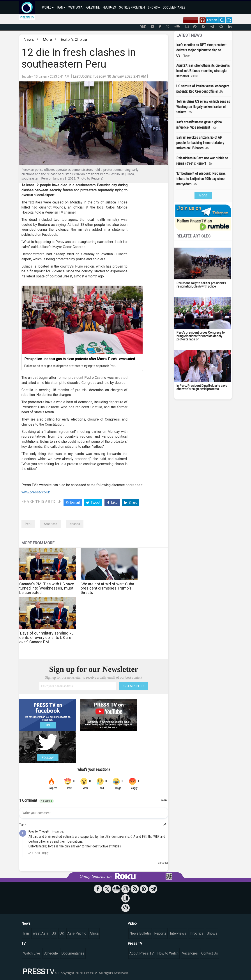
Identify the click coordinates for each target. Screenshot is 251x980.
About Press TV (142, 953)
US (54, 933)
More (47, 39)
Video (132, 923)
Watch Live (32, 953)
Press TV (135, 943)
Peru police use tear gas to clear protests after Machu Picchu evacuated (80, 359)
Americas (50, 524)
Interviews (178, 933)
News (29, 39)
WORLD (48, 7)
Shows (212, 933)
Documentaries (73, 953)
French (212, 20)
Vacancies (190, 953)
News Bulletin (140, 933)
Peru (28, 524)
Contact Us (210, 953)
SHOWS (154, 7)
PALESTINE (93, 7)
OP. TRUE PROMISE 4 (132, 7)
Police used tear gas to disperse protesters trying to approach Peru (70, 366)
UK (62, 933)
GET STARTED (134, 686)
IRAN (61, 7)
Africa (94, 933)
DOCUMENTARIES (174, 7)
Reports (160, 933)
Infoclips (196, 933)
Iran (26, 933)
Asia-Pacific (77, 933)
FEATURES (109, 7)
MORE (203, 196)
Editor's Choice (74, 39)
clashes (75, 524)
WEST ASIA (75, 7)
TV (24, 943)
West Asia (40, 933)
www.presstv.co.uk (36, 492)
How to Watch (168, 953)
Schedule (51, 953)
